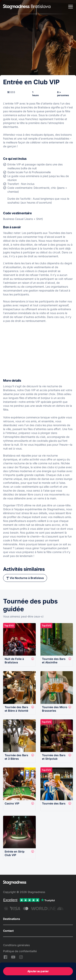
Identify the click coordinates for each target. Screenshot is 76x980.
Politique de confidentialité (20, 951)
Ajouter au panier (38, 971)
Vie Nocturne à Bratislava (27, 578)
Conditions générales (16, 945)
